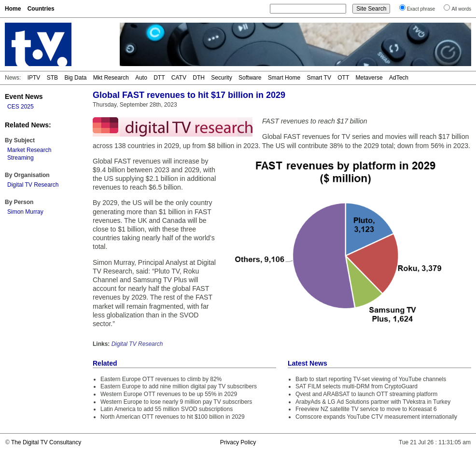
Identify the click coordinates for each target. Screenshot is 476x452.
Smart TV (319, 78)
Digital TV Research (33, 185)
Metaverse (369, 78)
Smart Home (284, 78)
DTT (159, 78)
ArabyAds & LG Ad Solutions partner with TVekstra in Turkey (373, 402)
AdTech (399, 78)
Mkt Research (111, 78)
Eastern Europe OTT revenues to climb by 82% (161, 379)
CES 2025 (21, 107)
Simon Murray (25, 212)
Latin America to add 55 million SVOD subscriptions (167, 409)
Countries (41, 9)
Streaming (21, 158)
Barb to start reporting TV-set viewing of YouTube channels (371, 379)
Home (13, 9)
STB (52, 78)
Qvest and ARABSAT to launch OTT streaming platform (366, 394)
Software (250, 78)
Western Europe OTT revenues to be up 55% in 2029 (169, 394)
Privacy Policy (238, 442)
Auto (141, 78)
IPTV (34, 78)
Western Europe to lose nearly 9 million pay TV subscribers (176, 402)
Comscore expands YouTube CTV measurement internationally (376, 417)
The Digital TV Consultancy (46, 442)
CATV (179, 78)
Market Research (29, 150)
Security (221, 78)
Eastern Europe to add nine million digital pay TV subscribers (179, 386)
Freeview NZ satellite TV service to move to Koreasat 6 (366, 409)
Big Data (75, 78)
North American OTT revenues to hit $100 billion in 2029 (173, 417)
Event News (24, 96)
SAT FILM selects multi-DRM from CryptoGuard (357, 386)
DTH (199, 78)
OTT (343, 78)
